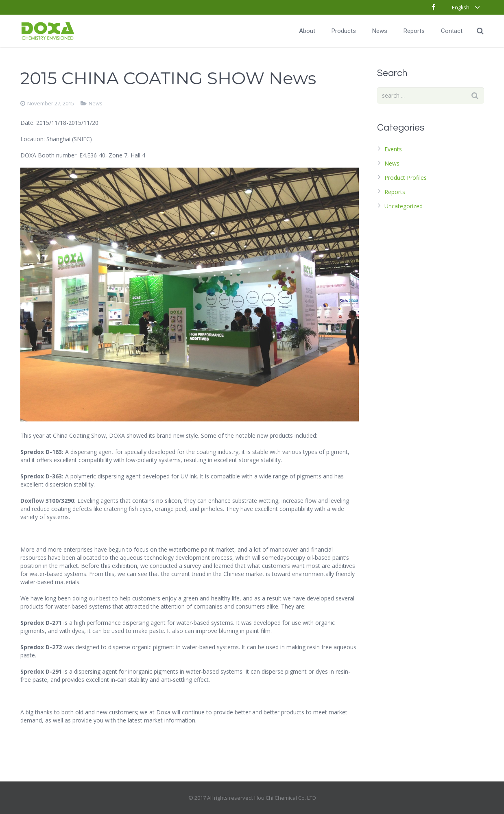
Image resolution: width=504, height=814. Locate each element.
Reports (395, 192)
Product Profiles (406, 178)
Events (393, 149)
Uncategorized (404, 206)
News (96, 103)
